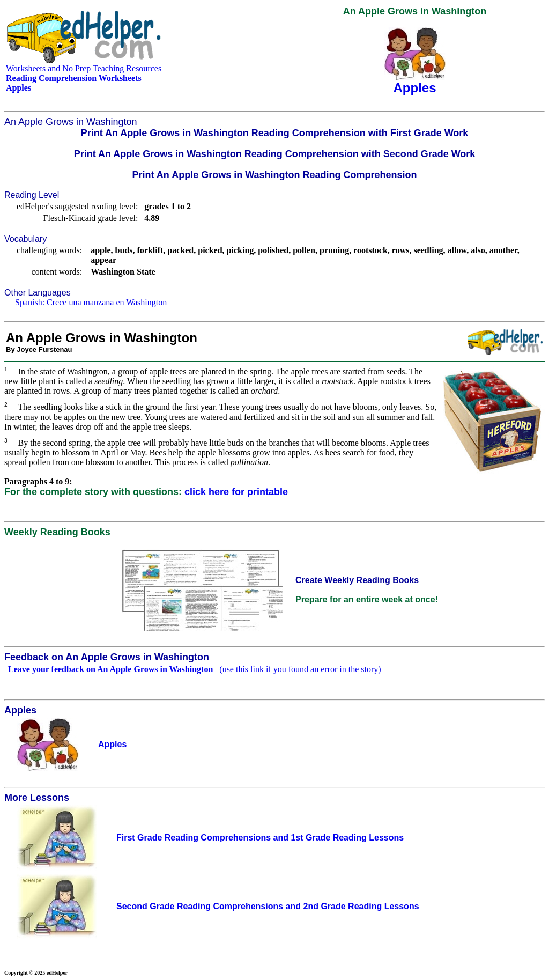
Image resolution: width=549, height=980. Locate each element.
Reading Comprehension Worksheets (74, 78)
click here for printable (236, 492)
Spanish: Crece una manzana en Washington (91, 302)
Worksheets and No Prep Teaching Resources (84, 68)
